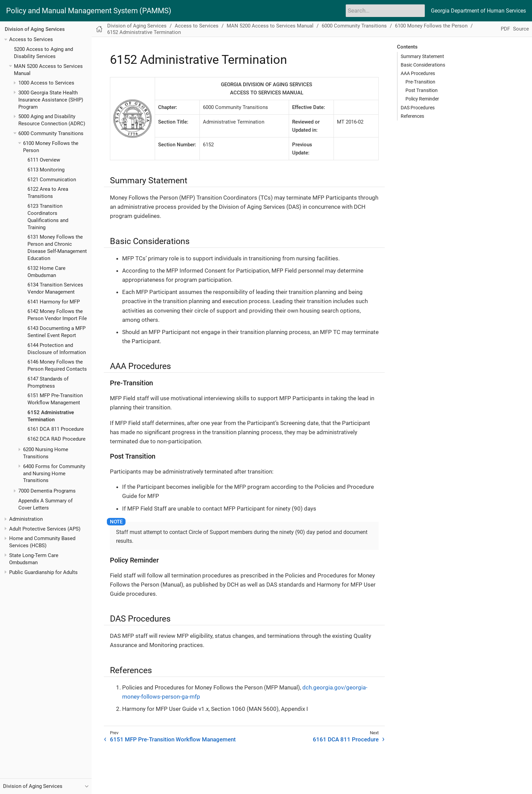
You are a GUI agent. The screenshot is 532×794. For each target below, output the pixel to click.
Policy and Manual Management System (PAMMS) (89, 11)
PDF (505, 29)
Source (521, 29)
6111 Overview (44, 160)
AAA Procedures (418, 73)
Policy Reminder (422, 99)
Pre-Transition (420, 82)
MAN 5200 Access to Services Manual (270, 26)
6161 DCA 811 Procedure (56, 429)
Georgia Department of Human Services (478, 11)
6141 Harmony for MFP (54, 302)
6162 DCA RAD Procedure (56, 439)
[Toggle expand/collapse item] (6, 40)
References (412, 116)
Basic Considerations (423, 65)
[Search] (385, 11)
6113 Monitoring (46, 170)
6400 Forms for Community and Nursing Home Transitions (54, 474)
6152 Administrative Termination (144, 32)
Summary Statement (422, 56)
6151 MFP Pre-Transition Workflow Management (173, 739)
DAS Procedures (418, 108)
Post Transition (422, 90)
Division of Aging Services (35, 29)
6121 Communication (52, 180)
